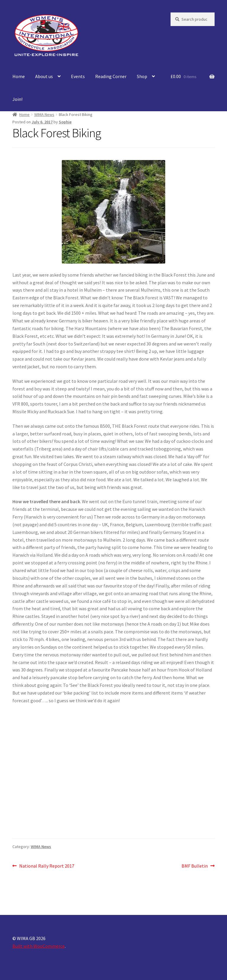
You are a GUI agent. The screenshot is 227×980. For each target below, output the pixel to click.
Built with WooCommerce (39, 946)
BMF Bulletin (195, 866)
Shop (142, 76)
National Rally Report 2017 (47, 866)
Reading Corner (111, 76)
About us (44, 76)
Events (78, 76)
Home (19, 76)
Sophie (65, 122)
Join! (17, 99)
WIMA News (44, 114)
